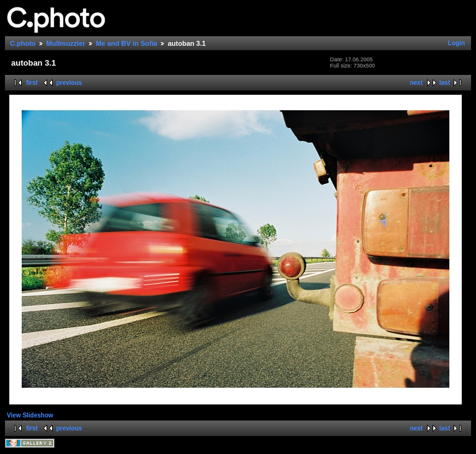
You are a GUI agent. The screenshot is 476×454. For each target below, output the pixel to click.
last (445, 83)
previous (69, 83)
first (32, 83)
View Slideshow (30, 415)
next (416, 83)
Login (456, 43)
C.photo (23, 43)
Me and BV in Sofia (127, 43)
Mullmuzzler (66, 43)
